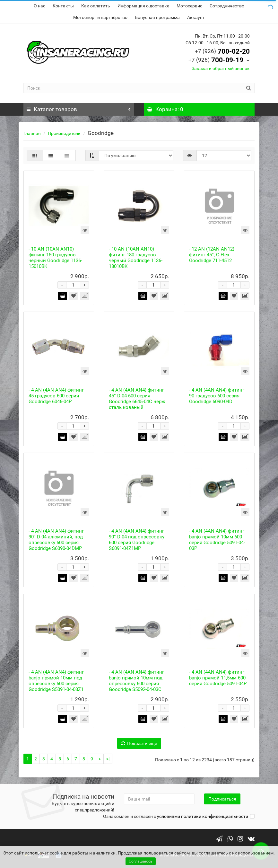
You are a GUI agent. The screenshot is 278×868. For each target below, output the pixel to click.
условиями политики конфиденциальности (203, 816)
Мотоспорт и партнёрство (100, 17)
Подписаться (222, 799)
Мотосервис (189, 6)
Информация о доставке (143, 6)
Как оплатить (96, 6)
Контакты (63, 6)
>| (108, 759)
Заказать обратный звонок (221, 68)
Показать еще (139, 743)
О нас (39, 6)
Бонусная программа (157, 17)
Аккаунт (196, 17)
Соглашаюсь (141, 861)
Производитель (64, 133)
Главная (32, 133)
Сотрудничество (227, 6)
